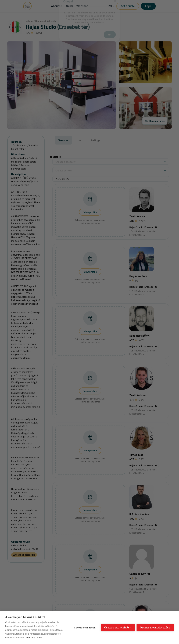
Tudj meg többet (34, 638)
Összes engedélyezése (155, 628)
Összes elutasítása (118, 628)
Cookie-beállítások (85, 628)
